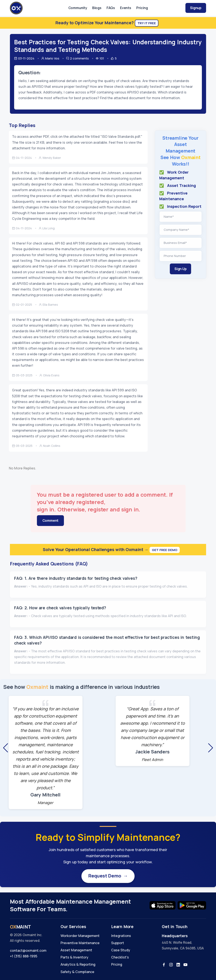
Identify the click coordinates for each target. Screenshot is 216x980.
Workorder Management (80, 936)
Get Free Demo (165, 550)
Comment (51, 520)
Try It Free (147, 23)
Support (118, 943)
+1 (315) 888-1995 (24, 956)
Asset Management (76, 950)
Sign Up (181, 269)
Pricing (142, 8)
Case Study (121, 950)
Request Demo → (108, 876)
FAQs (111, 8)
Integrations (121, 936)
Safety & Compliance (77, 972)
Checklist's (120, 957)
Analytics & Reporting (78, 964)
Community (78, 8)
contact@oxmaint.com (28, 950)
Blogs (97, 8)
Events (126, 8)
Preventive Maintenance (80, 943)
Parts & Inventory (74, 957)
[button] (5, 748)
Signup (196, 8)
